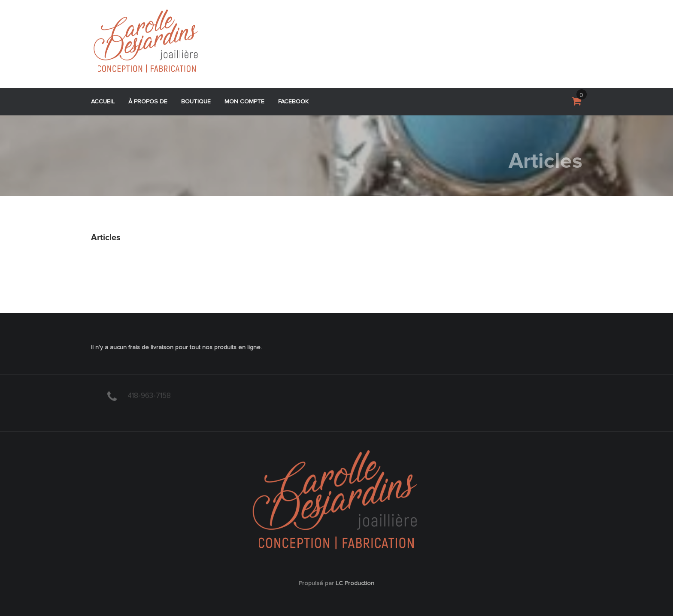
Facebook (293, 102)
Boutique (196, 102)
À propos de (148, 102)
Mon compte (244, 102)
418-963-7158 (149, 395)
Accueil (103, 102)
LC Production (355, 583)
